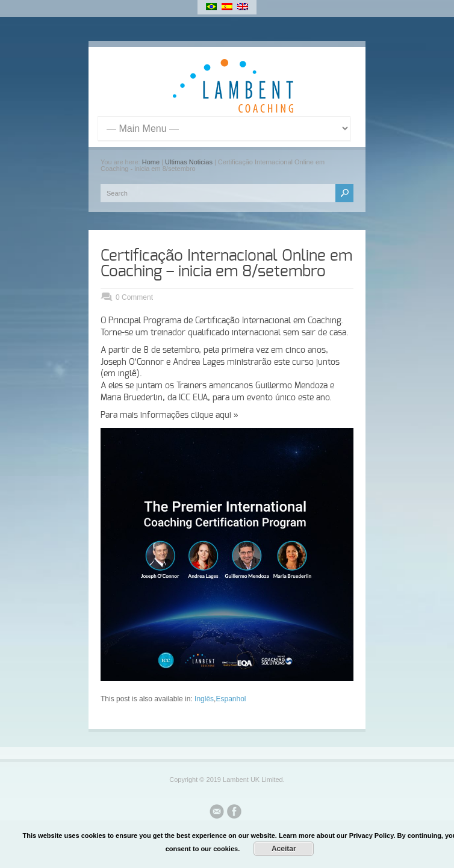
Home (151, 162)
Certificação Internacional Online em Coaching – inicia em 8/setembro (226, 264)
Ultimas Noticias (189, 162)
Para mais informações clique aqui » (169, 415)
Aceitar (284, 849)
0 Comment (134, 297)
